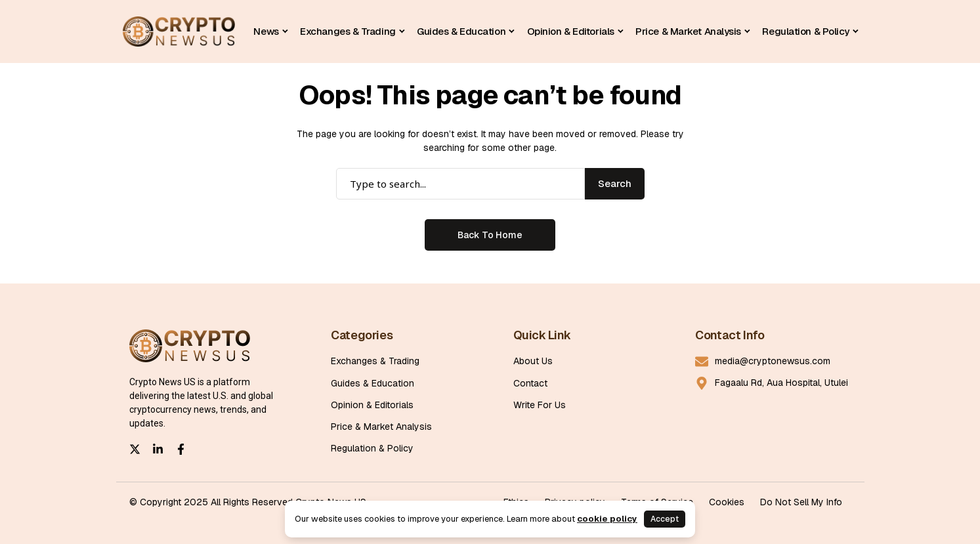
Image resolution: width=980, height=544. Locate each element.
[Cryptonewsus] (179, 31)
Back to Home (490, 235)
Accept (665, 519)
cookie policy (607, 519)
